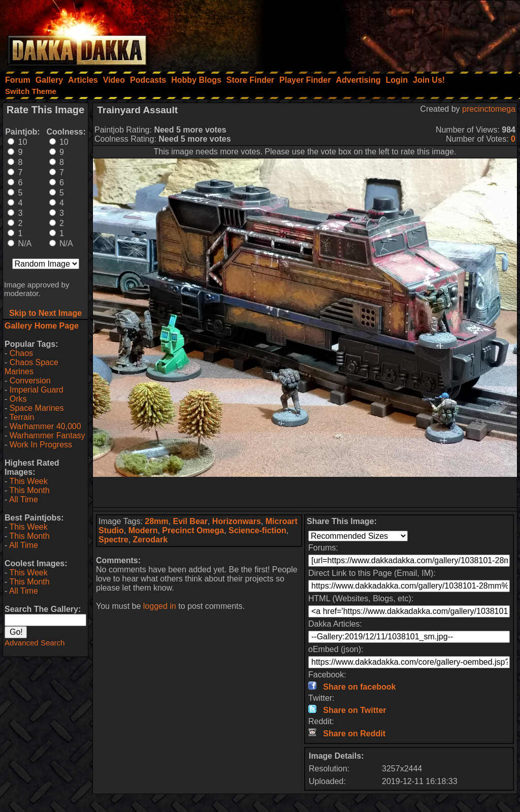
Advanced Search (35, 643)
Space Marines (37, 408)
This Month (29, 490)
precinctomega (489, 109)
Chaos (21, 353)
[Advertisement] (383, 33)
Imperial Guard (37, 390)
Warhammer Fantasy (47, 435)
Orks (18, 399)
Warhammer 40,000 (45, 426)
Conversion (30, 381)
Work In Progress (41, 445)
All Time (24, 499)
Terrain (22, 417)
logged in (160, 606)
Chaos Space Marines (31, 367)
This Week (28, 481)
